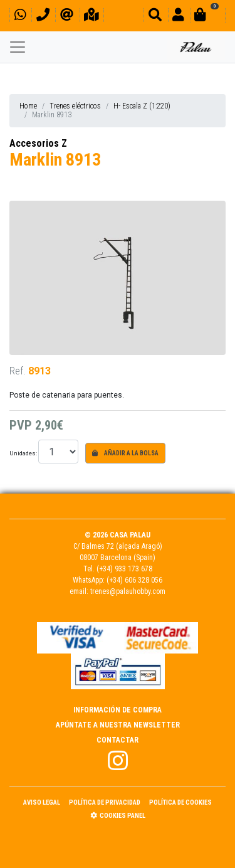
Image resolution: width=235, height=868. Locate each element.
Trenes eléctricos (75, 106)
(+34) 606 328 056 (134, 580)
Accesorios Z (38, 143)
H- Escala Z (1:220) (142, 106)
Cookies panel (118, 816)
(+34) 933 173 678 (124, 569)
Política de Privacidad (105, 802)
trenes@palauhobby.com (128, 591)
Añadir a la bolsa (125, 453)
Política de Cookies (180, 802)
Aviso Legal (42, 802)
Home (28, 106)
